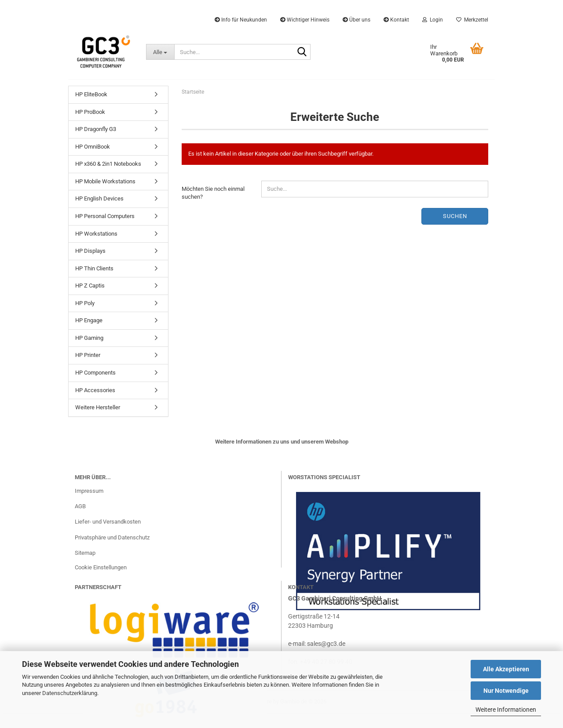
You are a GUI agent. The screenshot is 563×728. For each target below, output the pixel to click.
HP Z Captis (90, 286)
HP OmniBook (93, 147)
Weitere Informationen (506, 710)
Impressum (89, 491)
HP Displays (90, 251)
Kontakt (396, 20)
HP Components (95, 373)
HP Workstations (96, 234)
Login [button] (433, 20)
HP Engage (89, 320)
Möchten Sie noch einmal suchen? (213, 193)
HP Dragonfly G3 (96, 129)
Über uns (356, 20)
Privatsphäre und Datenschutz (112, 537)
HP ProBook (90, 112)
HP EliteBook (91, 94)
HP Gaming (89, 338)
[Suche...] (160, 52)
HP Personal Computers (105, 216)
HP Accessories (95, 390)
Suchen (455, 216)
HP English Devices (99, 198)
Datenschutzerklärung (70, 693)
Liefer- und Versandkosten (108, 522)
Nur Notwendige (506, 691)
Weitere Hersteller (98, 407)
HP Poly (85, 303)
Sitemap (85, 553)
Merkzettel (472, 20)
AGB (80, 506)
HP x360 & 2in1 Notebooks (108, 164)
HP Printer (88, 355)
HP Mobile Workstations (105, 181)
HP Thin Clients (94, 268)
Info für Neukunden (241, 20)
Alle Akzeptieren (506, 669)
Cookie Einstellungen (101, 567)
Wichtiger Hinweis (305, 20)
